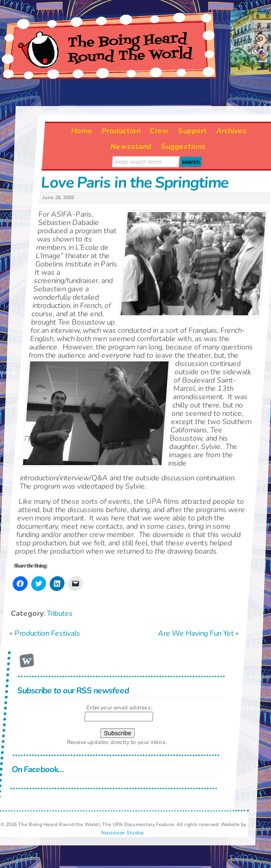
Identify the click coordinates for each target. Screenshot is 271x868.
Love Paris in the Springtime (134, 183)
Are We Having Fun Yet (196, 633)
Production (121, 131)
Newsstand (131, 147)
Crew (160, 131)
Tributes (60, 613)
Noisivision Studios (123, 833)
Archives (232, 131)
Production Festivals (47, 633)
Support (193, 131)
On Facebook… (38, 769)
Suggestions (183, 147)
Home (82, 131)
